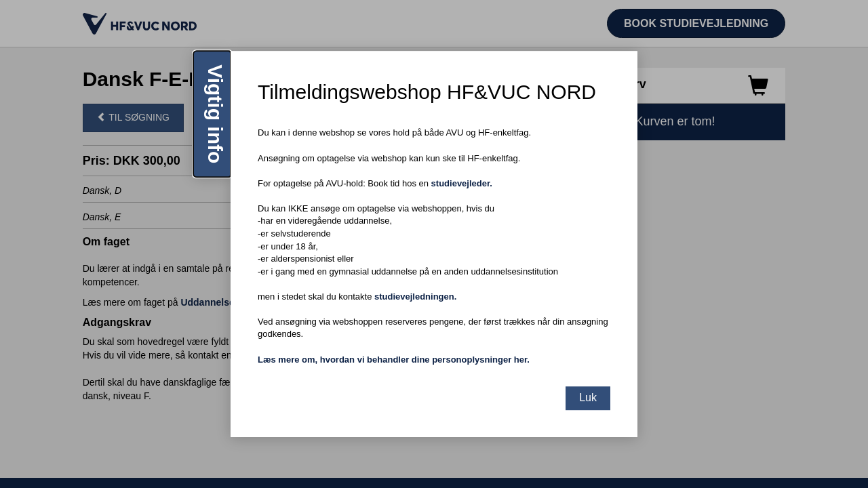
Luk (588, 398)
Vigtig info (215, 114)
